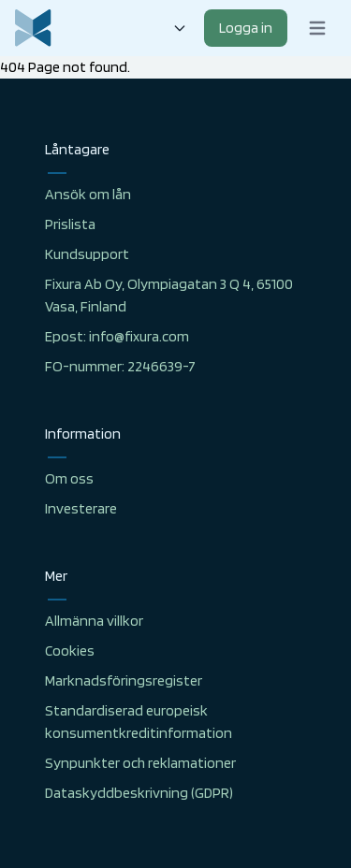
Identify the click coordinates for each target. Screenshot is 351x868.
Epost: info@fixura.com (117, 336)
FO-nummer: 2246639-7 (120, 366)
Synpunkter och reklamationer (140, 763)
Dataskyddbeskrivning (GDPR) (139, 793)
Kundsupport (87, 254)
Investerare (81, 508)
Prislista (70, 224)
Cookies (70, 651)
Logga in (246, 28)
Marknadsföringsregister (124, 680)
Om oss (69, 478)
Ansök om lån (88, 194)
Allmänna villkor (94, 621)
